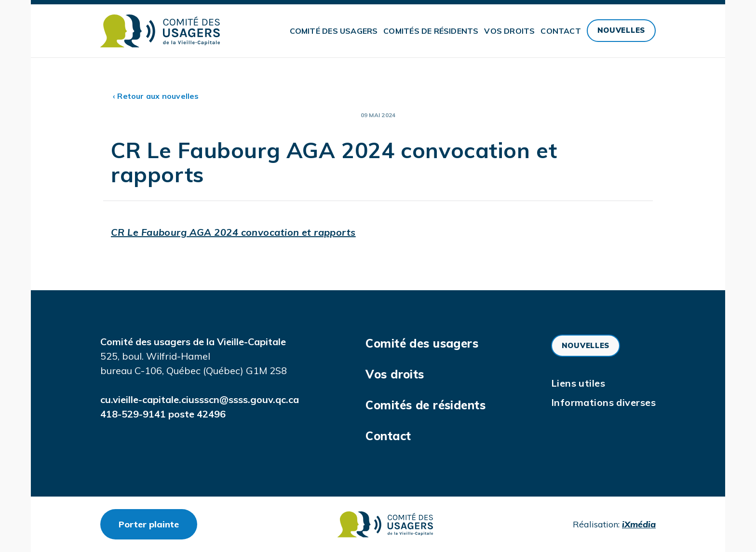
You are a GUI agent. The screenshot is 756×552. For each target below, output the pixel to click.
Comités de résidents (431, 31)
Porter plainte (158, 524)
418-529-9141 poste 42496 (163, 414)
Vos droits (509, 31)
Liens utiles (578, 383)
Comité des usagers (334, 31)
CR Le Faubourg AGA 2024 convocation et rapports (233, 232)
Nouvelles (621, 30)
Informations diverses (603, 402)
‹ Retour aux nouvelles (156, 96)
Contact (560, 31)
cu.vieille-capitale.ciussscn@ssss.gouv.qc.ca (200, 399)
